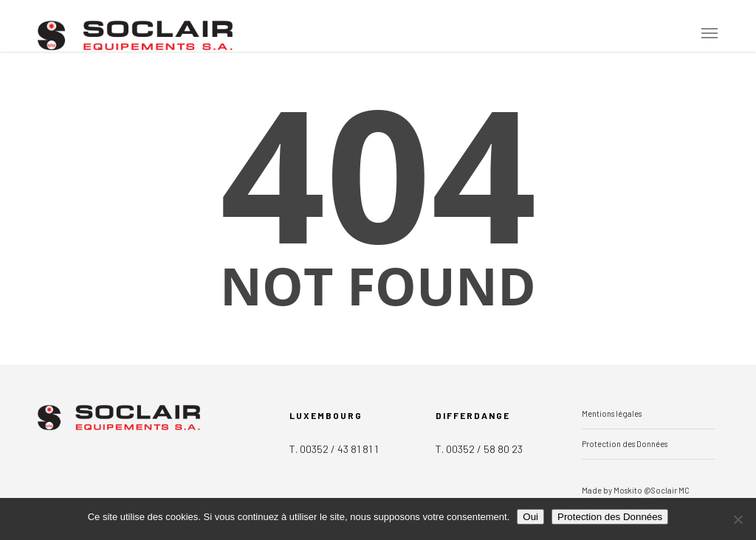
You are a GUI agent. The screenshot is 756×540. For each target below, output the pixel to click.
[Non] (738, 519)
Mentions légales (612, 413)
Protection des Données (625, 444)
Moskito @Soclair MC (652, 490)
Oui (530, 517)
